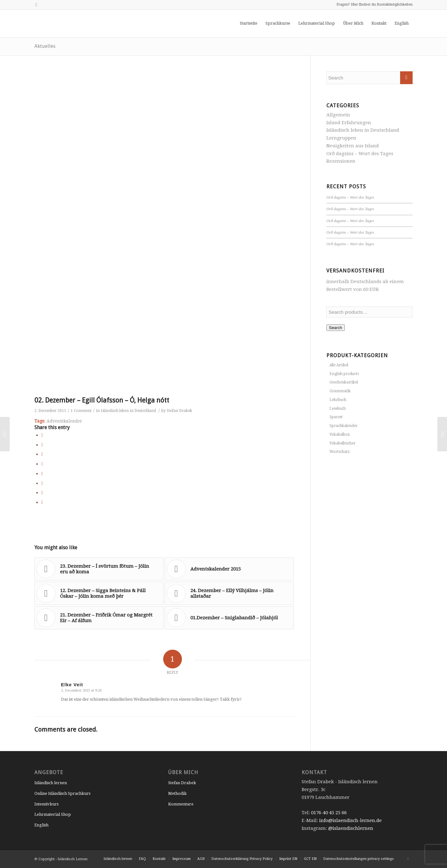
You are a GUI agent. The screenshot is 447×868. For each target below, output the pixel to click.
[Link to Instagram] (36, 5)
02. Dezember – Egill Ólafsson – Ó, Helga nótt (102, 400)
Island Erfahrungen (349, 123)
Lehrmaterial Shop (53, 814)
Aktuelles (45, 46)
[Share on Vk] (42, 483)
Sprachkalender (344, 426)
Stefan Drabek (179, 411)
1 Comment (81, 411)
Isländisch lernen (51, 783)
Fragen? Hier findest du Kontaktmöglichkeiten (374, 5)
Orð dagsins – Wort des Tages (360, 154)
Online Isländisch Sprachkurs (62, 793)
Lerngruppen (341, 138)
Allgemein (338, 115)
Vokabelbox (340, 434)
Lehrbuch (338, 400)
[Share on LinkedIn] (42, 464)
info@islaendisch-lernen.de (350, 820)
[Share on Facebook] (42, 435)
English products (344, 374)
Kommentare (181, 804)
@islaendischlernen (351, 828)
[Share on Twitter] (42, 445)
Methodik (177, 793)
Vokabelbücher (342, 443)
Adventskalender (64, 421)
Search (335, 328)
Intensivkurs (46, 804)
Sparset (336, 417)
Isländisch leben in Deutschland (128, 411)
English (41, 825)
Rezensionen (341, 161)
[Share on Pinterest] (42, 454)
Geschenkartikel (344, 382)
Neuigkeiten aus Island (353, 146)
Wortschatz (340, 452)
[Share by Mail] (42, 502)
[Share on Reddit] (42, 493)
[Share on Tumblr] (42, 474)
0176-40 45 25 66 (329, 813)
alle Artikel (339, 365)
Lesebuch (338, 409)
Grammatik (340, 391)
